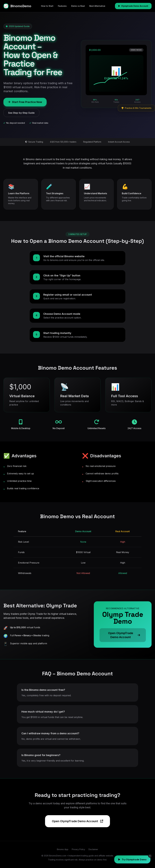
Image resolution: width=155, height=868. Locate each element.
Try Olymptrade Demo (132, 859)
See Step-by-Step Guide (21, 113)
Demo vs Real (78, 6)
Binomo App (63, 849)
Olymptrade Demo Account (133, 6)
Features (62, 6)
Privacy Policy (78, 849)
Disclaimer (93, 849)
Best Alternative (97, 6)
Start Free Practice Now (25, 102)
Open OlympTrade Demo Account (77, 821)
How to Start (47, 6)
